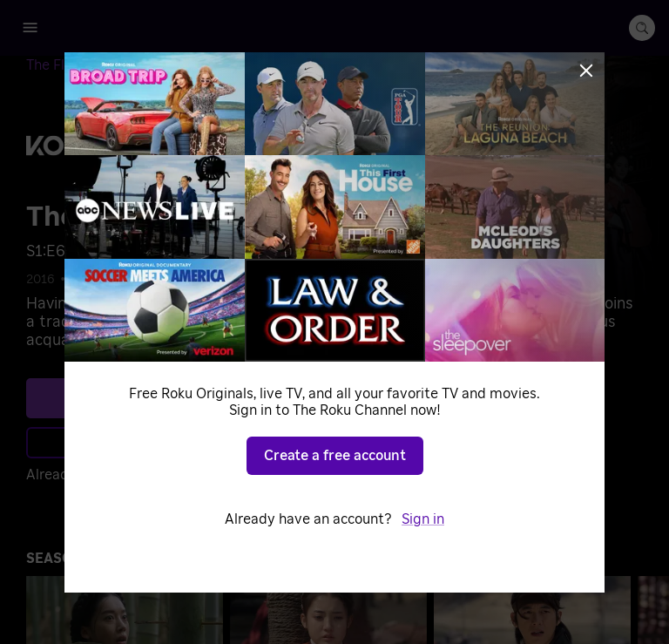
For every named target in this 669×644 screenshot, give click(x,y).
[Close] (586, 71)
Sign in (423, 519)
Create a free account (335, 456)
